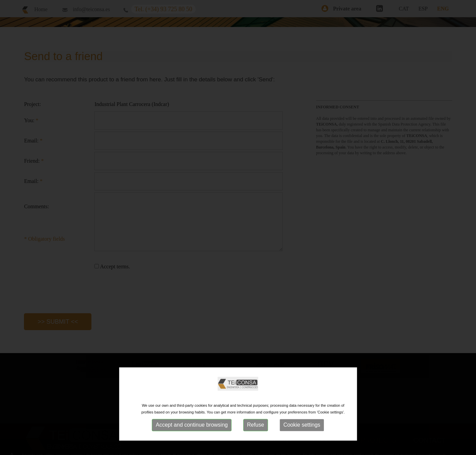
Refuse (256, 425)
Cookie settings (302, 425)
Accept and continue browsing (192, 425)
